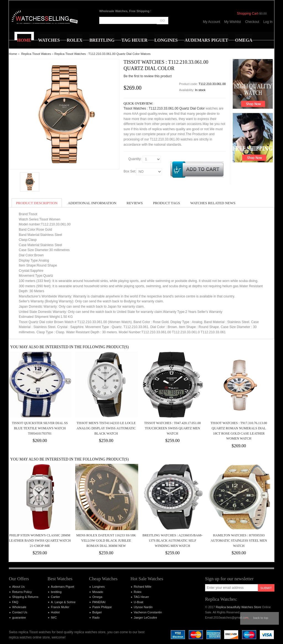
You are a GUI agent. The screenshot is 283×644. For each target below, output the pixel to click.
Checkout (252, 22)
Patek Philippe (102, 607)
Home (13, 54)
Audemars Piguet (62, 587)
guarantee (19, 618)
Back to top (261, 618)
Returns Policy (22, 592)
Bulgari (97, 612)
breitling (56, 592)
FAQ (15, 602)
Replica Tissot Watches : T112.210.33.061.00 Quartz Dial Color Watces (103, 54)
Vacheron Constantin (148, 612)
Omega (97, 597)
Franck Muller (60, 607)
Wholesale (19, 607)
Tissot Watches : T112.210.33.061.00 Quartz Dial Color (164, 108)
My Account (211, 22)
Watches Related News (213, 203)
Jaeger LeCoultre (145, 618)
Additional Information (92, 203)
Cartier (55, 597)
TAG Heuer (141, 597)
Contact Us (20, 612)
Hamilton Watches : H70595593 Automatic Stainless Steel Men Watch (239, 540)
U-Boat (138, 602)
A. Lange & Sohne (63, 602)
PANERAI (99, 602)
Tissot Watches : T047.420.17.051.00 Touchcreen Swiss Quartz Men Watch (172, 428)
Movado (98, 592)
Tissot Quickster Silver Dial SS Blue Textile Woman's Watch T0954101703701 (40, 428)
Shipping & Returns (25, 597)
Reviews (135, 203)
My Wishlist (233, 22)
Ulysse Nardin (143, 607)
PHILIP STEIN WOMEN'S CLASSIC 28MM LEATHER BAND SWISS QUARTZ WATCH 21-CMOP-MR (40, 540)
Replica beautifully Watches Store (239, 607)
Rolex (138, 592)
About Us (18, 587)
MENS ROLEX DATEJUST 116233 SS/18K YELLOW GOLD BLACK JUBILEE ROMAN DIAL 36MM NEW (106, 540)
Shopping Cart (247, 14)
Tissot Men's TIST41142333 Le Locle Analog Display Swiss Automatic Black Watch (106, 428)
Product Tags (167, 203)
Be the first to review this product (148, 76)
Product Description (37, 203)
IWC (54, 618)
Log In (268, 22)
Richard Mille (143, 587)
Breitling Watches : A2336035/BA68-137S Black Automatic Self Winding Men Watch (173, 540)
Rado (96, 618)
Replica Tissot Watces (36, 54)
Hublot (55, 612)
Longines (99, 587)
